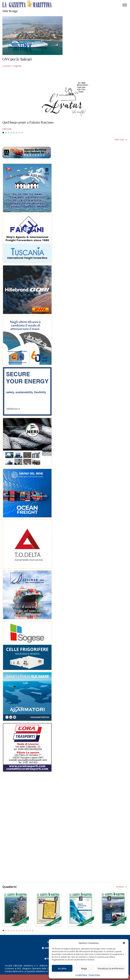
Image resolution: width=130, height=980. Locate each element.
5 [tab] (14, 133)
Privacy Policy (94, 975)
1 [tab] (3, 133)
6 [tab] (17, 133)
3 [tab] (8, 133)
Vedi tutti (119, 139)
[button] (124, 943)
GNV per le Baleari (17, 59)
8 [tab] (22, 133)
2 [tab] (6, 133)
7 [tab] (19, 133)
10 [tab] (27, 931)
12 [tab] (33, 931)
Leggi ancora (65, 126)
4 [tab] (11, 133)
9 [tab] (25, 931)
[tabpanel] (65, 126)
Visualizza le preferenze (111, 968)
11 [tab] (30, 931)
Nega (84, 968)
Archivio (120, 887)
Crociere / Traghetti (12, 66)
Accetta (62, 968)
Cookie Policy (81, 975)
